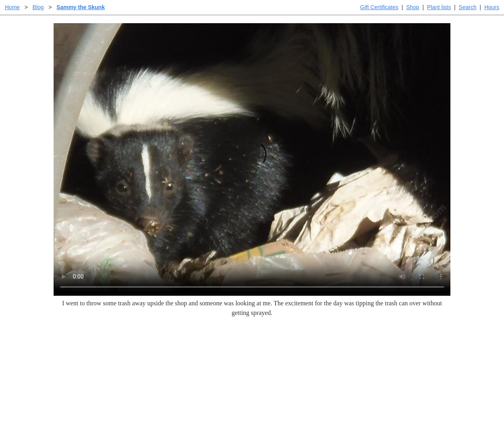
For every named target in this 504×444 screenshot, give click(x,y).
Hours (492, 7)
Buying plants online (280, 364)
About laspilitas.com (382, 377)
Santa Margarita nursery (387, 364)
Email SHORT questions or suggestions (204, 418)
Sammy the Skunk (81, 7)
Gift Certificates (379, 7)
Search (468, 7)
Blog (38, 7)
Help (260, 351)
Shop (413, 7)
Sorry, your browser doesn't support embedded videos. (252, 159)
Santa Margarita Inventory (390, 351)
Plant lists (439, 7)
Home (12, 7)
